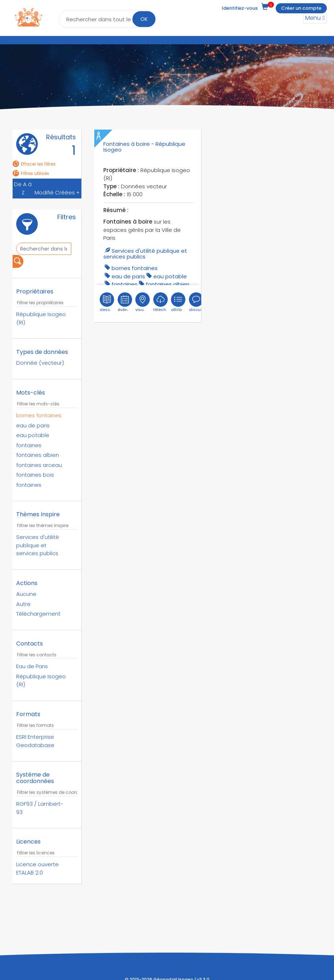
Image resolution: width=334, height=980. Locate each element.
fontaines (125, 284)
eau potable (170, 276)
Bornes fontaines (135, 268)
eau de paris (128, 276)
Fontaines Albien (168, 284)
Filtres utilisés (31, 173)
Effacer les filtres (34, 164)
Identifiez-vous (240, 8)
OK (144, 19)
